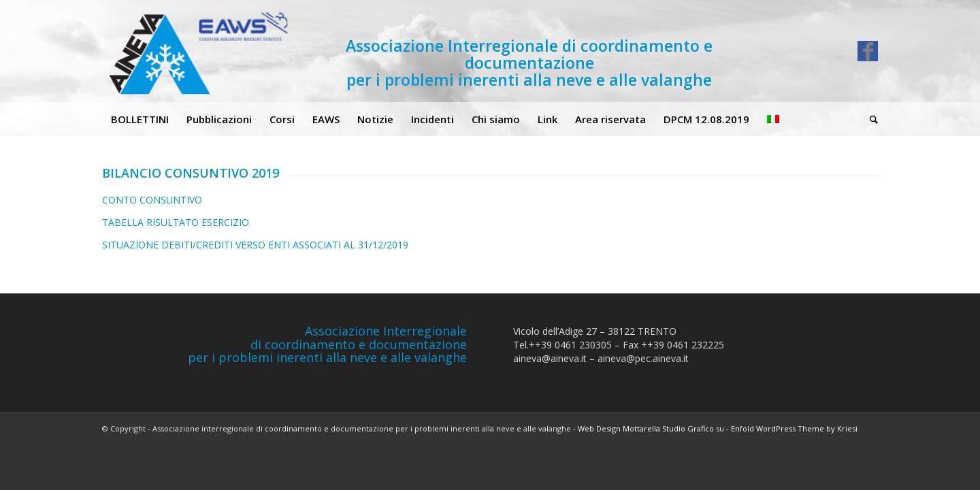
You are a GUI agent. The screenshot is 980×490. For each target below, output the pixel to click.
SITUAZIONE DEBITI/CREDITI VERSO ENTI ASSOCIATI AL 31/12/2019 (255, 245)
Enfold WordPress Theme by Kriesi (794, 428)
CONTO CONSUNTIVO (152, 200)
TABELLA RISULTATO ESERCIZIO (176, 222)
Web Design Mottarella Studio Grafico (646, 428)
